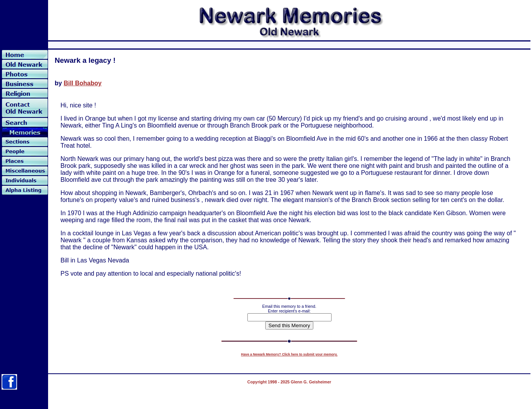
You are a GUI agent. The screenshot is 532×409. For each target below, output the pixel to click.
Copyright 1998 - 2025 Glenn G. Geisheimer (289, 382)
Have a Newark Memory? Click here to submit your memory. (289, 354)
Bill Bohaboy (83, 83)
